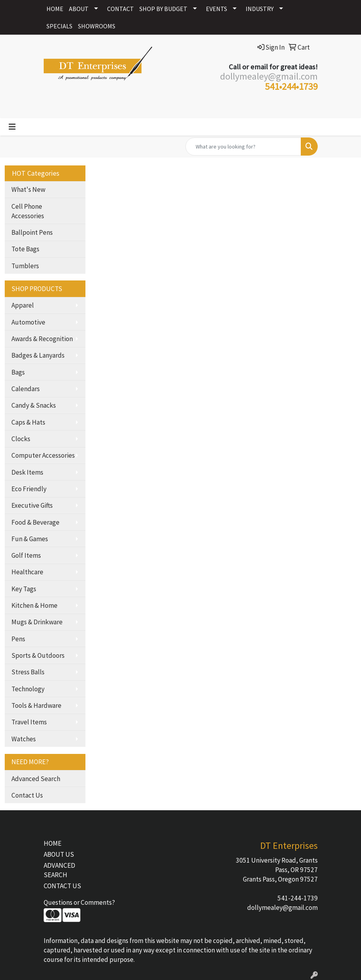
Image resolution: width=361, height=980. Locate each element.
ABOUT (79, 9)
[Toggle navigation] (12, 127)
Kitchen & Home (34, 605)
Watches (24, 739)
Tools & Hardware (36, 705)
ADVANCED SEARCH (59, 870)
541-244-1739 (298, 898)
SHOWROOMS (97, 26)
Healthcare (27, 572)
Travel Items (29, 722)
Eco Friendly (29, 489)
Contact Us (27, 795)
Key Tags (24, 589)
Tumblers (25, 266)
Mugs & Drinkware (37, 622)
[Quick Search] (243, 147)
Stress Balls (28, 672)
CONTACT (120, 9)
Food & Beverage (35, 522)
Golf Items (26, 555)
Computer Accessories (43, 455)
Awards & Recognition (42, 339)
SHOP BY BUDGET (163, 9)
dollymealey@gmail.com (282, 908)
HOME (55, 9)
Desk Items (27, 472)
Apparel (23, 305)
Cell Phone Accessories (28, 211)
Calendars (26, 389)
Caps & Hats (28, 422)
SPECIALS (59, 26)
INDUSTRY (260, 9)
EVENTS (217, 9)
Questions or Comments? (79, 902)
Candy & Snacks (34, 405)
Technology (28, 689)
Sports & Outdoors (38, 655)
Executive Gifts (32, 505)
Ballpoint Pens (32, 232)
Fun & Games (30, 539)
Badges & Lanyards (38, 355)
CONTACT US (62, 886)
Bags (18, 372)
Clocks (21, 439)
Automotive (28, 322)
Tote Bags (25, 249)
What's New (28, 189)
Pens (18, 639)
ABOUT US (59, 854)
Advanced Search (36, 779)
